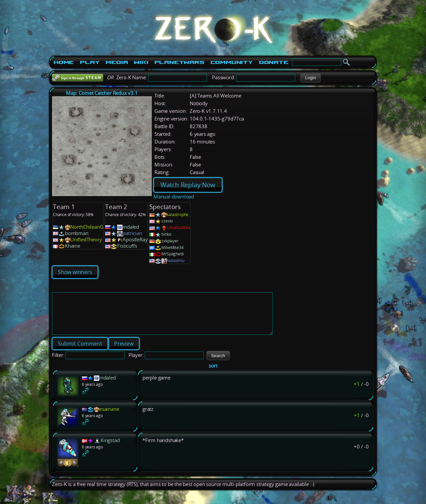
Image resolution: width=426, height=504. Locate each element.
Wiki (141, 62)
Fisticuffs (127, 246)
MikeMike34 (172, 248)
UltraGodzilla (178, 228)
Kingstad (110, 448)
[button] (310, 78)
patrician (132, 233)
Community (232, 62)
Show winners (75, 272)
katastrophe (178, 215)
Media (117, 62)
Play (90, 62)
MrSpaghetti (173, 254)
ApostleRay (135, 240)
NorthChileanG (87, 227)
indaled (131, 227)
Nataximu (175, 260)
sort (213, 374)
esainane (109, 417)
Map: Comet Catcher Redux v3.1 (102, 93)
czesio (167, 221)
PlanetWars (179, 62)
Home (64, 62)
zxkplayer (170, 241)
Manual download (174, 197)
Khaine (73, 246)
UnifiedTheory (86, 240)
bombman (77, 233)
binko (166, 234)
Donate (274, 62)
